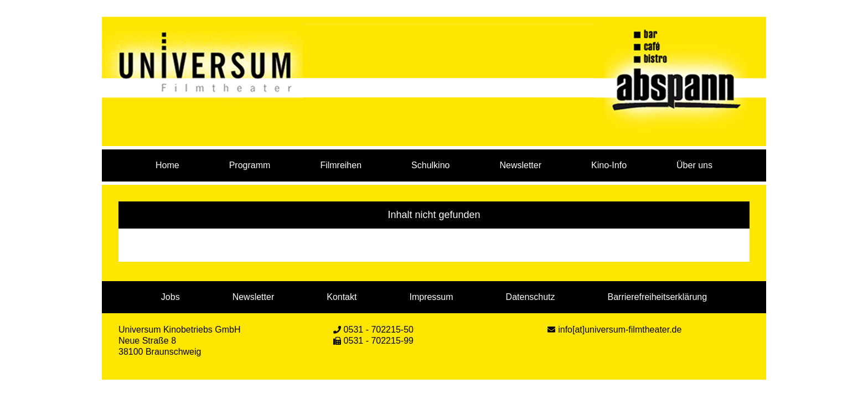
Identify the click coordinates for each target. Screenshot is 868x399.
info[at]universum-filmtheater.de (620, 330)
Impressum (431, 297)
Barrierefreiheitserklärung (658, 297)
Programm (250, 165)
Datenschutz (531, 297)
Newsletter (520, 165)
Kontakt (342, 297)
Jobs (170, 297)
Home (167, 165)
